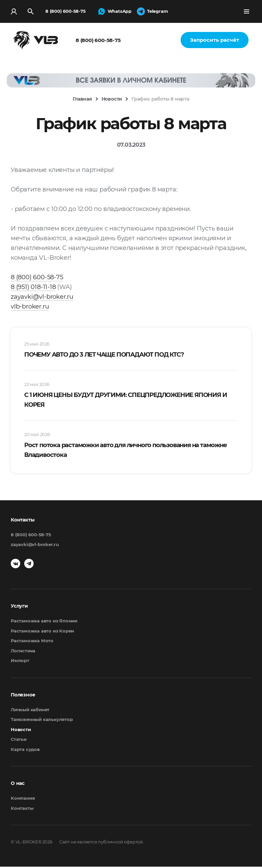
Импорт (20, 662)
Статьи (19, 740)
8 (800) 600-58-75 (66, 12)
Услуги (19, 607)
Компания (23, 799)
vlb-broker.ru (30, 308)
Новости (21, 731)
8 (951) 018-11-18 (33, 288)
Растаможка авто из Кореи (42, 632)
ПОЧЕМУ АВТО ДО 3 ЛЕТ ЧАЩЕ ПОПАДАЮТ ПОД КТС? (104, 356)
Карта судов (25, 751)
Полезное (23, 696)
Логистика (23, 652)
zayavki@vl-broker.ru (42, 298)
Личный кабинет (30, 711)
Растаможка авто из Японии (44, 622)
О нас (18, 785)
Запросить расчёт (215, 41)
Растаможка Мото (32, 642)
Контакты (22, 809)
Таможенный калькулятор (42, 721)
